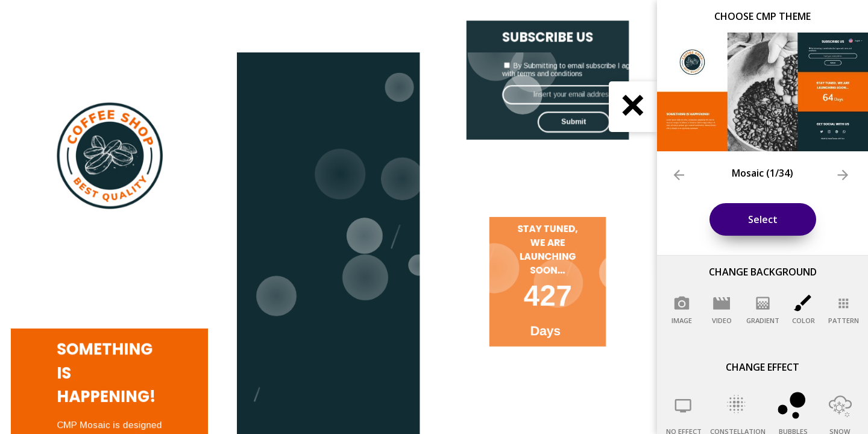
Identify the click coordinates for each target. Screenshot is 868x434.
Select (763, 219)
